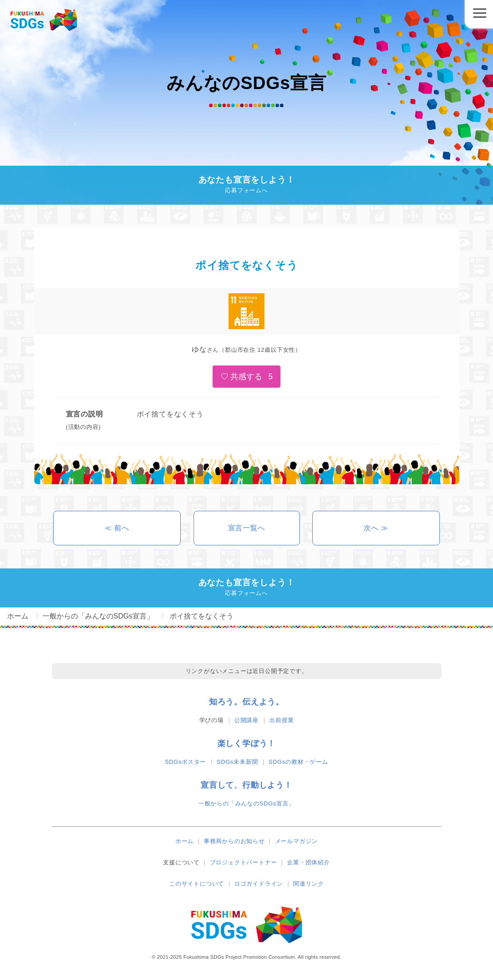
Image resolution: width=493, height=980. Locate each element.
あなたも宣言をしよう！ (246, 185)
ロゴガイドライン (259, 884)
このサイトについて (197, 884)
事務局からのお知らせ (234, 841)
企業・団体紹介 (309, 862)
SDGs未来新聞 (237, 762)
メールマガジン (297, 841)
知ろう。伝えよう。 (246, 702)
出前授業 (281, 720)
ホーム (184, 841)
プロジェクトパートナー (244, 862)
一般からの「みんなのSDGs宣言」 (246, 803)
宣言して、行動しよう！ (246, 785)
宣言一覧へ (247, 528)
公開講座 (246, 720)
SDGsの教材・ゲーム (298, 762)
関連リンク (309, 884)
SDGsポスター (185, 762)
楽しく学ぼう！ (247, 743)
